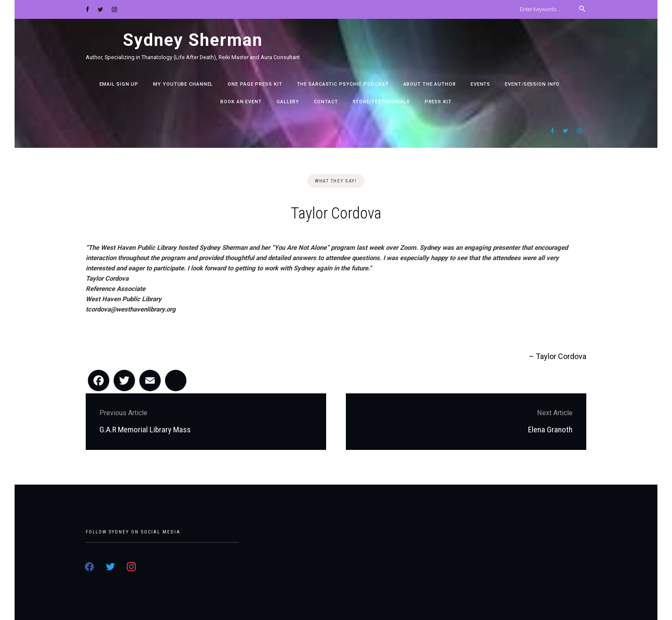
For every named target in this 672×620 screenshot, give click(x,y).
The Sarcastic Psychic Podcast (343, 84)
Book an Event (241, 102)
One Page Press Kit (255, 84)
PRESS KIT (438, 102)
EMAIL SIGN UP (119, 84)
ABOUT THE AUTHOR (430, 84)
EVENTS (480, 84)
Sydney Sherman (193, 40)
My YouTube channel (183, 84)
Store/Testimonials (381, 102)
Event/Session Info (532, 84)
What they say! (336, 181)
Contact (326, 102)
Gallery (288, 102)
